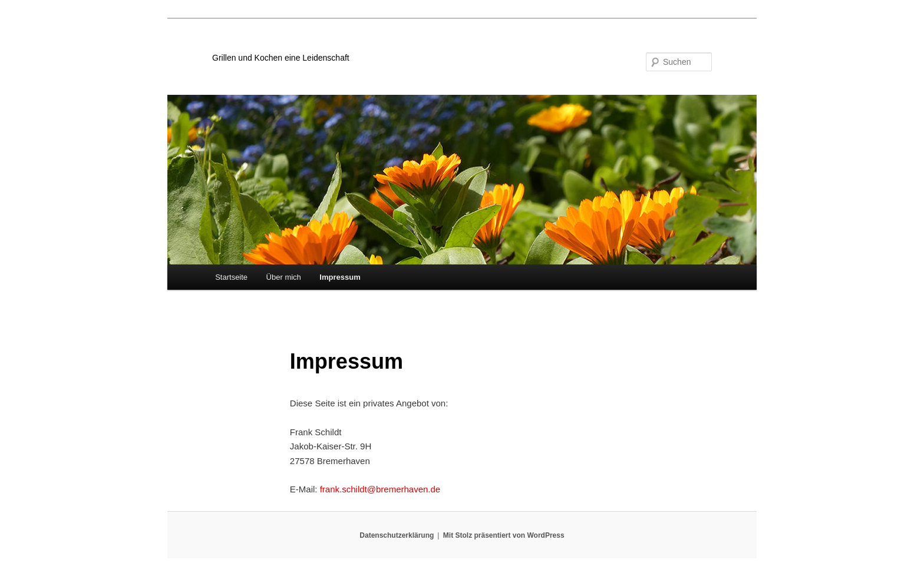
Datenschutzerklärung (397, 535)
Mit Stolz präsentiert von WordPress (504, 535)
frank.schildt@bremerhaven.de (380, 489)
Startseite (231, 277)
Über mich (284, 277)
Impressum (340, 277)
